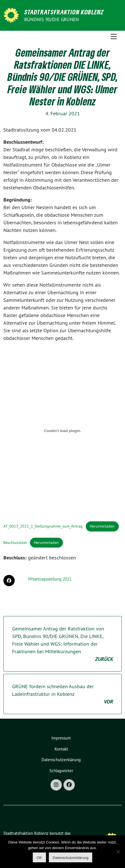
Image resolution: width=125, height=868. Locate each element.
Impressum (61, 738)
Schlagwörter (61, 771)
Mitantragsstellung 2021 (50, 579)
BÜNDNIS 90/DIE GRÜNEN (51, 19)
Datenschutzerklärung (61, 760)
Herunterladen (102, 526)
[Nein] (118, 852)
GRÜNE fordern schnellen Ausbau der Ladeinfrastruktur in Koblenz (63, 694)
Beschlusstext (15, 542)
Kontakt (61, 749)
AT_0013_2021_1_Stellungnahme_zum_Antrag (43, 526)
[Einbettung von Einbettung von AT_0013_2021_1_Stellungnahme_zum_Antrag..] (63, 431)
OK (39, 858)
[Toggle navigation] (114, 37)
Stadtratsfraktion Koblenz (64, 12)
